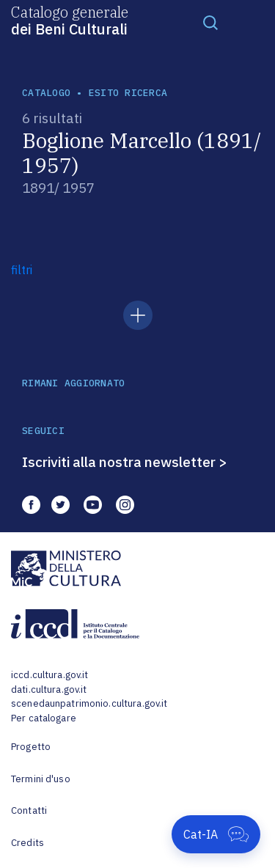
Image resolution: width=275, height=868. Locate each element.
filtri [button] (22, 270)
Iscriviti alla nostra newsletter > (125, 462)
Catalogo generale (70, 20)
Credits (27, 843)
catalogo (46, 93)
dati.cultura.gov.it (49, 689)
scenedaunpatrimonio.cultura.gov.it (89, 703)
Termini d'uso (41, 779)
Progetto (31, 747)
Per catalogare (44, 718)
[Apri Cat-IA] (216, 834)
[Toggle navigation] (210, 22)
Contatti (29, 810)
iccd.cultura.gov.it (49, 675)
